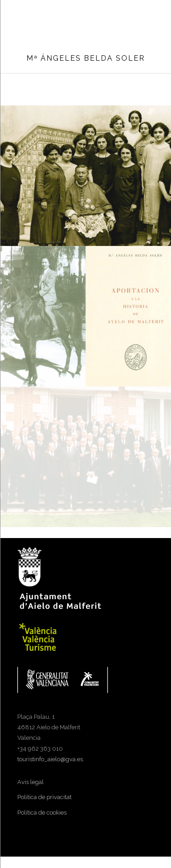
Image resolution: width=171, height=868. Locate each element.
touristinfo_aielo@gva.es (50, 759)
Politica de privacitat (44, 797)
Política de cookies (42, 813)
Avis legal (31, 782)
